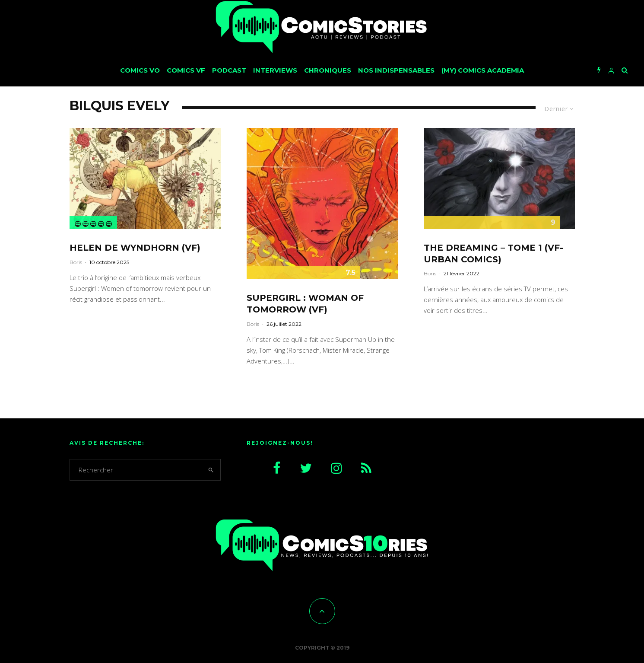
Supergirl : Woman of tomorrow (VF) (305, 304)
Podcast (229, 70)
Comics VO (140, 70)
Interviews (275, 70)
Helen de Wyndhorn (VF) (135, 248)
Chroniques (328, 70)
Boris (76, 262)
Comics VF (186, 70)
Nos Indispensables (396, 70)
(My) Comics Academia (483, 70)
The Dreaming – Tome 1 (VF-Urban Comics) (493, 253)
